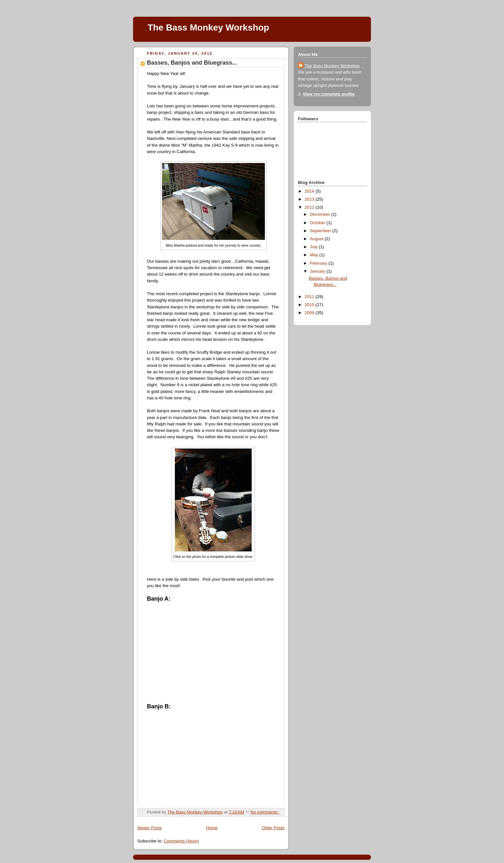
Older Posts (273, 828)
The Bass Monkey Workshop (208, 27)
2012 (310, 207)
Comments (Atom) (181, 841)
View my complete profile (329, 94)
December (320, 214)
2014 (310, 191)
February (319, 263)
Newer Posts (149, 828)
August (317, 239)
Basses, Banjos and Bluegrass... (192, 63)
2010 (310, 305)
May (315, 255)
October (318, 223)
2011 (310, 297)
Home (212, 828)
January (318, 271)
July (314, 247)
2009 (310, 313)
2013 (310, 199)
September (321, 231)
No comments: (265, 812)
